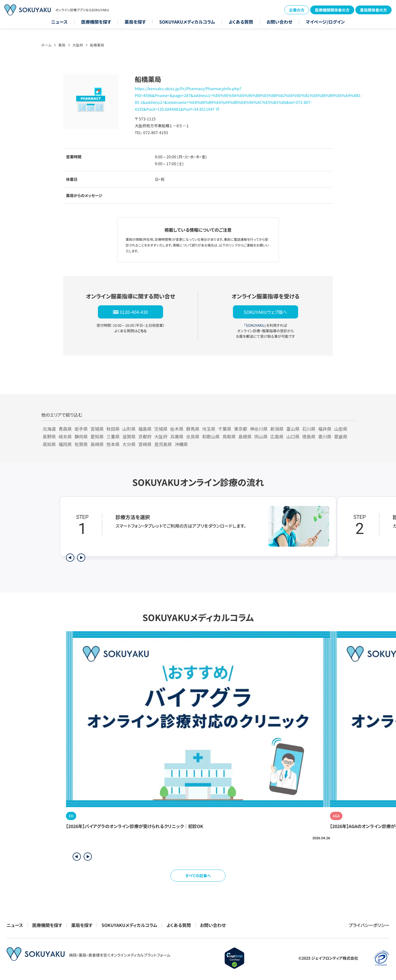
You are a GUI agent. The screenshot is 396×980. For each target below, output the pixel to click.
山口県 (293, 436)
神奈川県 (259, 429)
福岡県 (65, 444)
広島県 (277, 436)
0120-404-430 (134, 312)
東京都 (241, 429)
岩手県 (81, 429)
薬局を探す (135, 22)
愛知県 (97, 436)
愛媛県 (341, 436)
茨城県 (161, 429)
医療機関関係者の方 (332, 10)
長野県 (49, 436)
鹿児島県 (163, 444)
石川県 (309, 429)
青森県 (65, 429)
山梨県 (341, 429)
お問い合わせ (279, 22)
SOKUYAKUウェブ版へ (265, 312)
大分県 (129, 444)
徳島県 (309, 436)
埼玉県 (209, 429)
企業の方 (297, 10)
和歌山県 (211, 436)
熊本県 (113, 444)
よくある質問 (241, 22)
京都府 (145, 436)
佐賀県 (81, 444)
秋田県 (113, 429)
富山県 (293, 429)
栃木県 (177, 429)
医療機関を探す (96, 22)
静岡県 (81, 436)
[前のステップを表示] (70, 558)
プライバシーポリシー (369, 925)
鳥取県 (229, 436)
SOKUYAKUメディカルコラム (187, 22)
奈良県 (193, 436)
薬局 (62, 45)
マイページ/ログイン (325, 22)
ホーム (46, 45)
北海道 (49, 429)
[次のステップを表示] (81, 558)
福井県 (325, 429)
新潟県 (277, 429)
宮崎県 (145, 444)
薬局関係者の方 (373, 10)
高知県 (49, 444)
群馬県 (193, 429)
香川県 (325, 436)
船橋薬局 (97, 45)
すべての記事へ (198, 876)
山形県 (129, 429)
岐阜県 (65, 436)
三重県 (113, 436)
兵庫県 (177, 436)
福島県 (145, 429)
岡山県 (261, 436)
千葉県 (225, 429)
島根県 (245, 436)
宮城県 (97, 429)
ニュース (59, 22)
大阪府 (78, 45)
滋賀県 (129, 436)
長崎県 (97, 444)
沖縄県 (181, 444)
